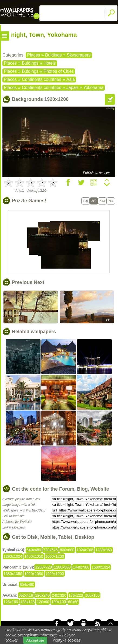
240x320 (59, 595)
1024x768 (85, 550)
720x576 (50, 550)
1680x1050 (13, 574)
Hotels (50, 63)
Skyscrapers (79, 55)
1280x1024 (13, 556)
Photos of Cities (59, 71)
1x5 (85, 201)
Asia (71, 79)
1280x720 (43, 567)
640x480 (34, 550)
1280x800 (62, 567)
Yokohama (93, 87)
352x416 (26, 595)
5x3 (102, 201)
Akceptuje (35, 640)
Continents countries (42, 79)
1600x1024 (101, 567)
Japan (72, 87)
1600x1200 (55, 556)
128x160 (11, 602)
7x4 (111, 201)
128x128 (28, 602)
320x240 (42, 595)
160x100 (92, 595)
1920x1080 (34, 574)
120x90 (43, 602)
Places (33, 55)
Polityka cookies (67, 640)
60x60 (73, 602)
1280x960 (104, 550)
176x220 (76, 595)
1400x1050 (34, 556)
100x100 (59, 602)
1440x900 (81, 567)
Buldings (53, 55)
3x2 (94, 201)
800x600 (67, 550)
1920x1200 (55, 574)
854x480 (27, 584)
